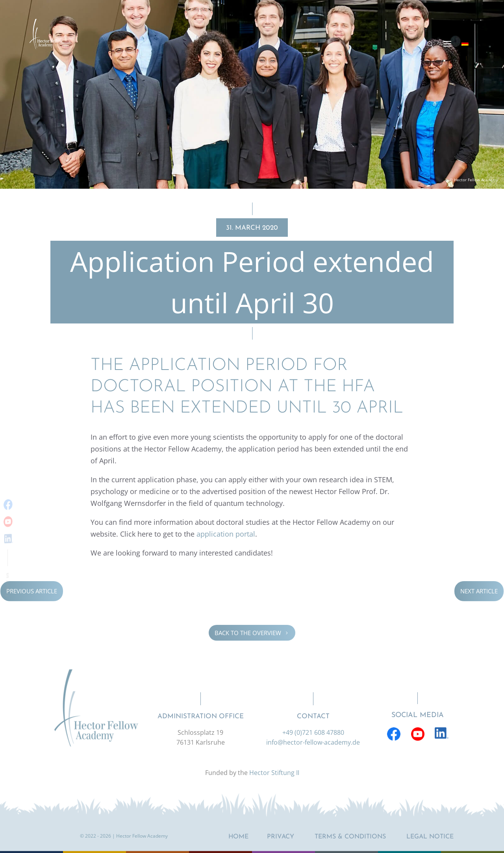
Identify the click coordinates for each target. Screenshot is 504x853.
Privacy (281, 837)
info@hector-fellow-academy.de (313, 742)
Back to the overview (252, 633)
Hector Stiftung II (274, 773)
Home (238, 837)
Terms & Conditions (350, 837)
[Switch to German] (465, 43)
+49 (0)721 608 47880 (313, 732)
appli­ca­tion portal (226, 534)
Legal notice (430, 837)
